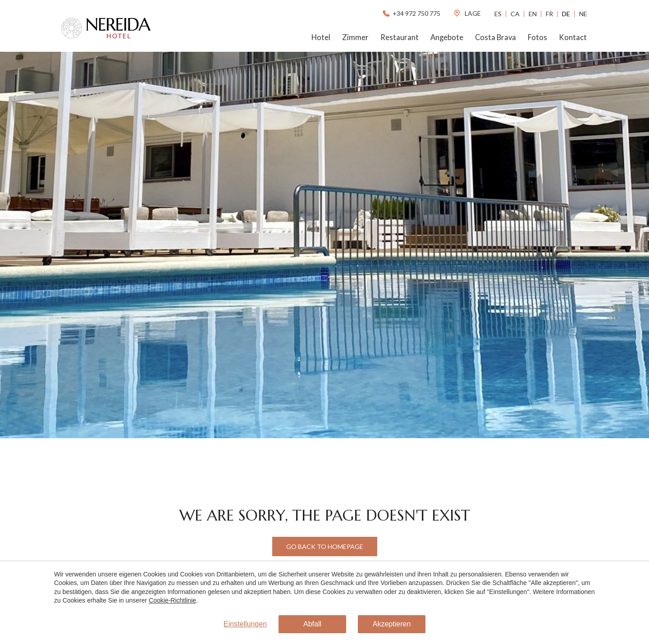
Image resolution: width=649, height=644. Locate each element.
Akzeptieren (392, 624)
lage (467, 13)
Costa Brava (496, 37)
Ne (583, 14)
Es (498, 14)
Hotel (321, 37)
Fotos (537, 37)
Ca (515, 14)
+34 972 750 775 (411, 13)
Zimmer (355, 37)
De (566, 14)
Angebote (447, 37)
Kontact (573, 37)
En (533, 14)
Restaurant (400, 37)
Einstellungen (245, 624)
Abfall (312, 624)
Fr (549, 14)
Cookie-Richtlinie (172, 600)
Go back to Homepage (325, 546)
